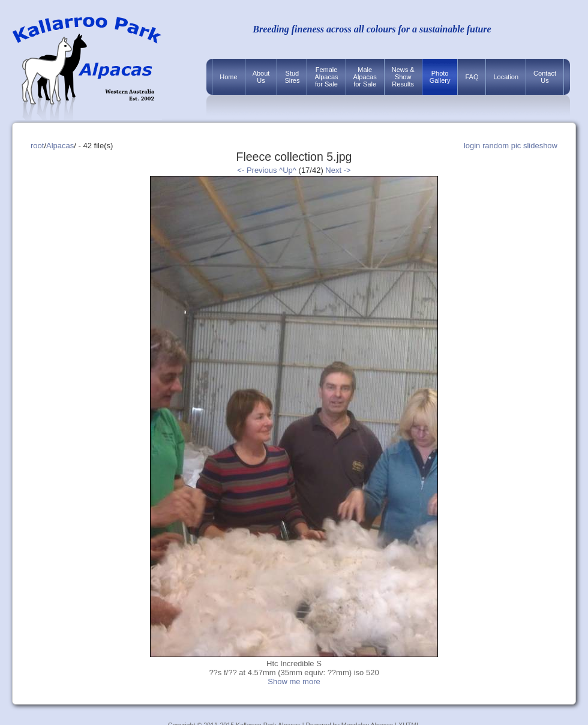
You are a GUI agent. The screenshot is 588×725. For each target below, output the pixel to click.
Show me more (294, 681)
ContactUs (545, 77)
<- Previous (257, 170)
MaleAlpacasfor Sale (365, 77)
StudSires (292, 77)
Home (228, 77)
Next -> (338, 170)
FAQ (472, 77)
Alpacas (60, 146)
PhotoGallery (440, 77)
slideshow (540, 146)
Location (506, 77)
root (37, 146)
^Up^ (288, 170)
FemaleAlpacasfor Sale (326, 77)
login (472, 146)
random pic (502, 146)
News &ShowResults (403, 77)
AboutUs (261, 77)
